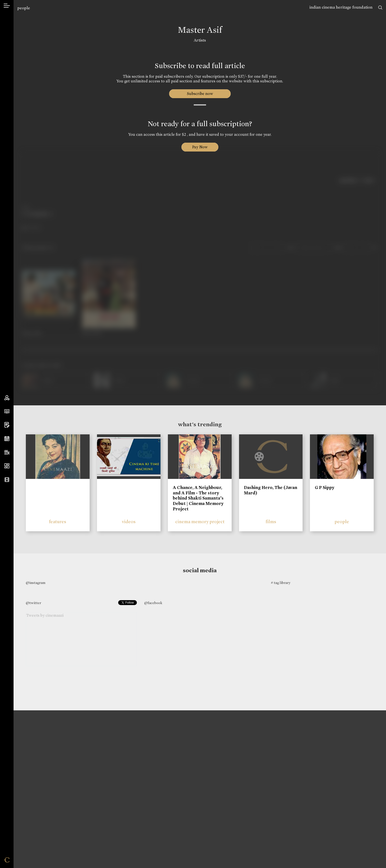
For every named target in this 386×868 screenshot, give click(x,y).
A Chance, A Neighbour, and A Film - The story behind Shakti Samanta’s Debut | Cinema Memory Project (198, 498)
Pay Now (200, 147)
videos (129, 522)
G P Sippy (325, 487)
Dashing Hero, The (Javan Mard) (271, 490)
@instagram (36, 583)
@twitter (33, 603)
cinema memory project (200, 522)
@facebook (153, 603)
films (271, 522)
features (58, 522)
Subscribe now (200, 94)
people (24, 8)
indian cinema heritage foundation (341, 7)
